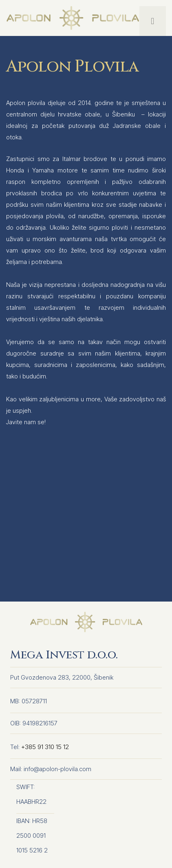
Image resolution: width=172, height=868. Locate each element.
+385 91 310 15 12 (45, 747)
